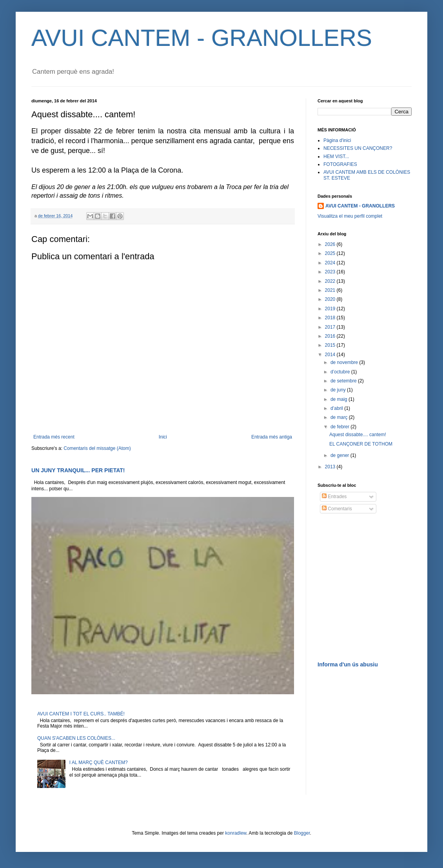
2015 (331, 345)
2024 (331, 263)
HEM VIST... (336, 156)
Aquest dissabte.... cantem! (358, 435)
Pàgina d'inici (337, 140)
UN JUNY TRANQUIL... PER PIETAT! (78, 470)
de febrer (340, 427)
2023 (331, 272)
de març (340, 417)
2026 (331, 244)
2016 (331, 336)
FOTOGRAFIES (340, 164)
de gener (340, 455)
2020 (331, 299)
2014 (331, 355)
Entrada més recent (54, 437)
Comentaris (337, 509)
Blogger (302, 833)
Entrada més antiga (272, 437)
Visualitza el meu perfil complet (350, 216)
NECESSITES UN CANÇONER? (358, 148)
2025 (331, 253)
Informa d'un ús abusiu (348, 664)
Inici (163, 437)
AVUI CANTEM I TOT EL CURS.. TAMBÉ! (81, 714)
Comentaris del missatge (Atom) (97, 448)
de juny (339, 390)
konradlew (236, 833)
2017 (331, 327)
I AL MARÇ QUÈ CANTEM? (99, 762)
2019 (331, 309)
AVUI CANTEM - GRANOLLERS (202, 38)
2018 (331, 318)
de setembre (344, 381)
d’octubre (341, 372)
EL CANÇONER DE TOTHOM (361, 444)
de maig (340, 399)
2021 (331, 290)
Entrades (334, 497)
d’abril (337, 408)
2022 (331, 281)
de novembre (345, 362)
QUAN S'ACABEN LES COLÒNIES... (76, 738)
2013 (331, 467)
